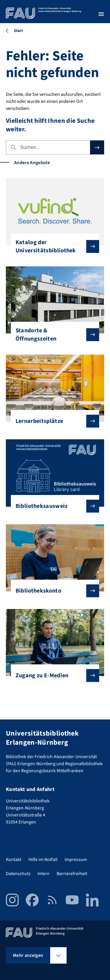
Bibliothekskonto (53, 591)
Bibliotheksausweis (53, 506)
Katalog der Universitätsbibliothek (53, 246)
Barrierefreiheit (72, 874)
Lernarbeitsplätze (53, 421)
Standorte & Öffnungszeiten (53, 335)
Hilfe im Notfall (43, 860)
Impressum (76, 860)
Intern (44, 874)
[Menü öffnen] (101, 14)
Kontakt (14, 860)
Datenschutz (18, 874)
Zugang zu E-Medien (53, 676)
